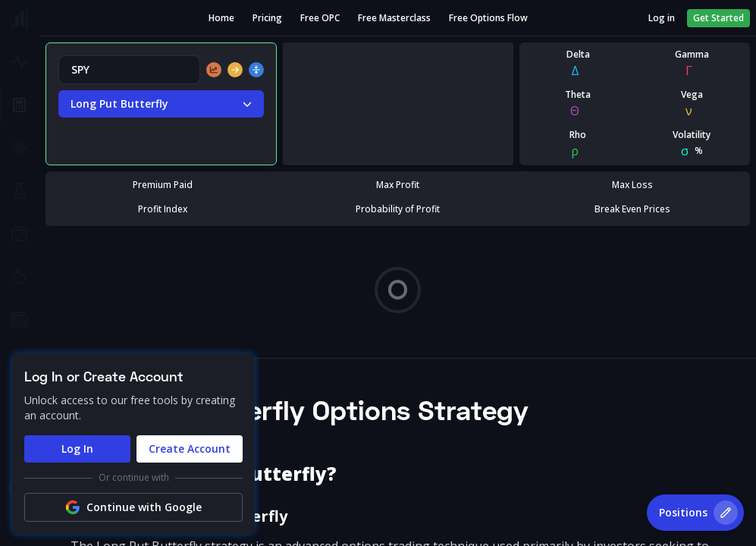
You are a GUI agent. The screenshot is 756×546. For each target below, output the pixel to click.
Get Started (718, 18)
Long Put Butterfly (161, 104)
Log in (662, 18)
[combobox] (129, 70)
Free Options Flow (488, 18)
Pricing (267, 18)
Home (221, 18)
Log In (77, 449)
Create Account (190, 449)
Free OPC (320, 18)
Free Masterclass (394, 18)
